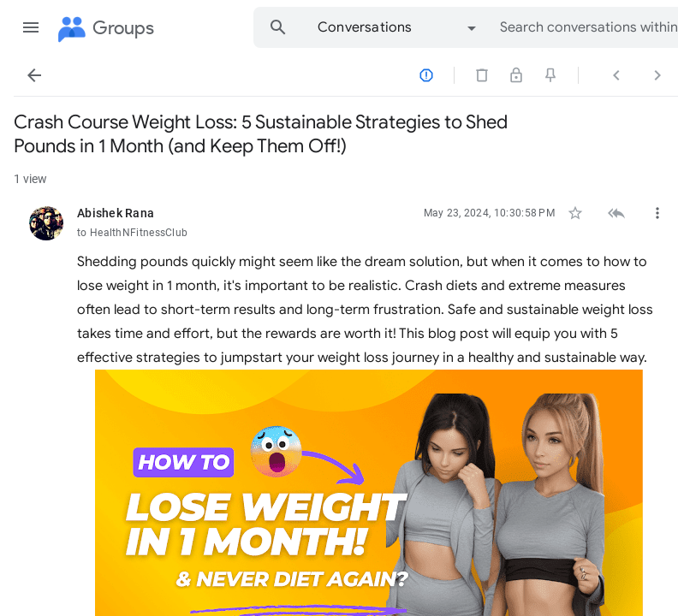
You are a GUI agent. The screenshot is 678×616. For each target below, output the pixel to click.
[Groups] (104, 29)
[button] (31, 27)
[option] (398, 27)
